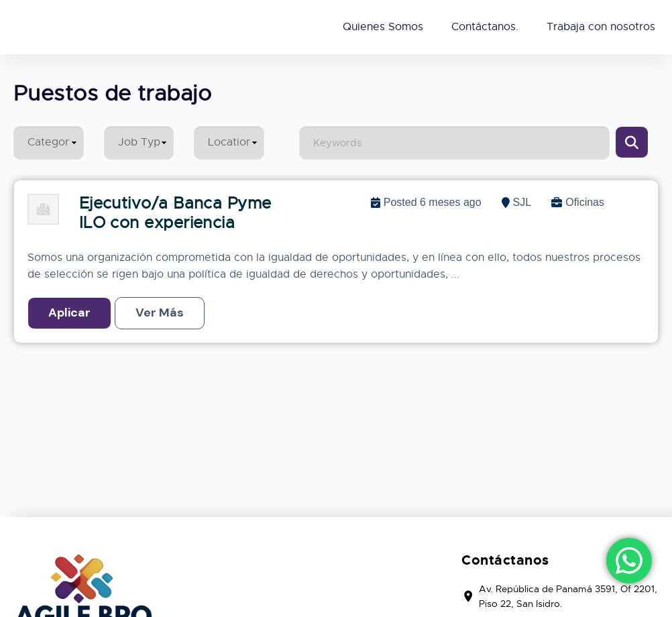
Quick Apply (69, 313)
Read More (160, 313)
